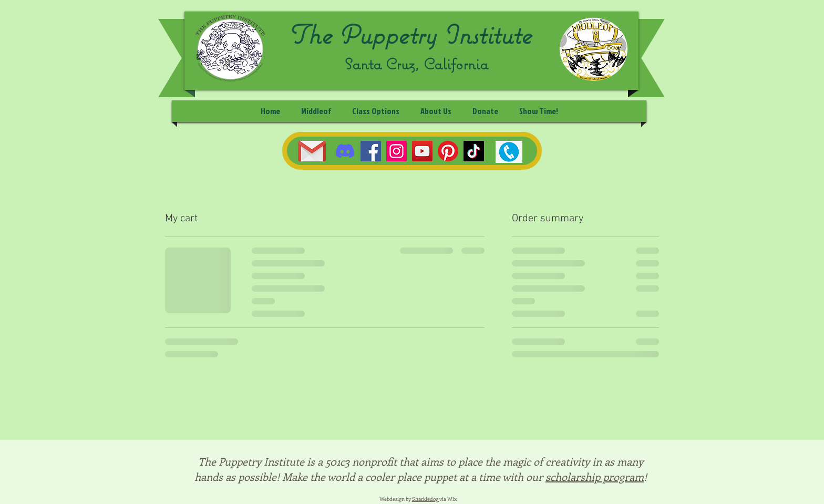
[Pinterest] (448, 151)
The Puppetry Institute (409, 34)
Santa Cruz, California (416, 64)
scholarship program (595, 476)
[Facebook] (371, 151)
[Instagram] (396, 151)
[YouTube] (422, 151)
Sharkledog (426, 499)
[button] (376, 111)
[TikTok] (474, 151)
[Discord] (345, 151)
